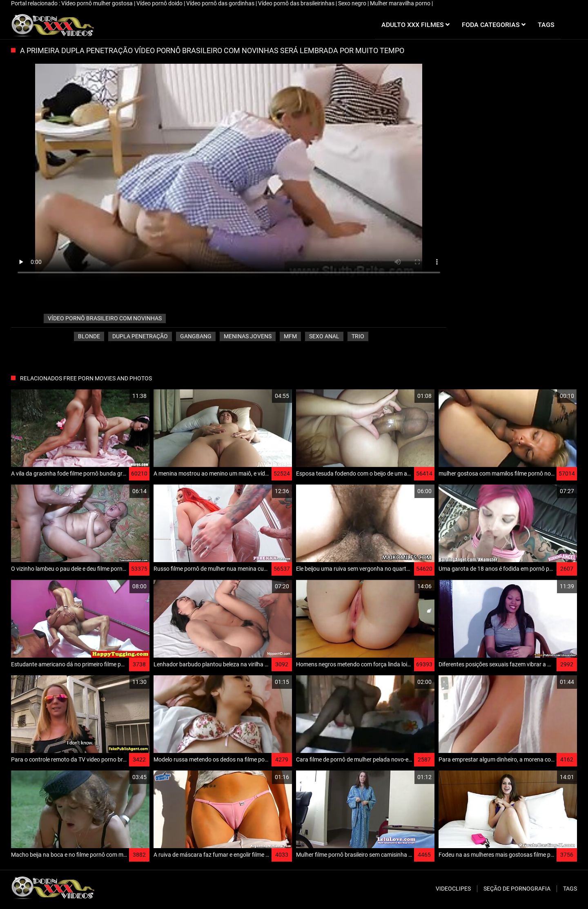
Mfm (290, 336)
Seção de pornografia (517, 889)
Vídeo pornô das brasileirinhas (297, 3)
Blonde (89, 336)
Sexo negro (353, 3)
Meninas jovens (248, 336)
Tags (570, 889)
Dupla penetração (140, 336)
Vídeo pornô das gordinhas (221, 3)
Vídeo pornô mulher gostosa (98, 3)
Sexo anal (324, 336)
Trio (358, 336)
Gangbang (196, 336)
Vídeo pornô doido (160, 3)
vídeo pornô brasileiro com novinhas (105, 318)
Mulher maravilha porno (401, 3)
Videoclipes (453, 889)
